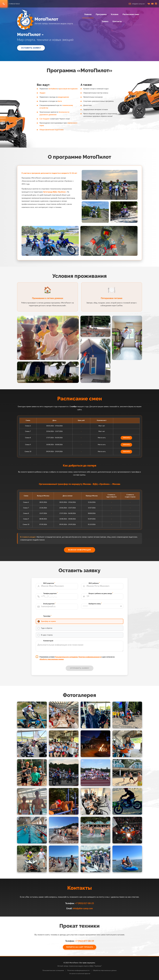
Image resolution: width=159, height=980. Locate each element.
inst (156, 4)
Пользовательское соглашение (53, 971)
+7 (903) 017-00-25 (14, 4)
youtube (152, 4)
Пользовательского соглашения (73, 641)
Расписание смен (131, 14)
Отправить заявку (79, 646)
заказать (102, 437)
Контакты (117, 21)
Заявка (105, 21)
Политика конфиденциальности (78, 971)
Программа (101, 14)
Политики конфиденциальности (84, 641)
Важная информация (80, 550)
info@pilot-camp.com (138, 4)
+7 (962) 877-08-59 (82, 941)
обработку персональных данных (66, 642)
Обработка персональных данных (105, 971)
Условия (115, 14)
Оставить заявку (31, 48)
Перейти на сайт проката (79, 944)
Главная (88, 14)
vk (149, 4)
